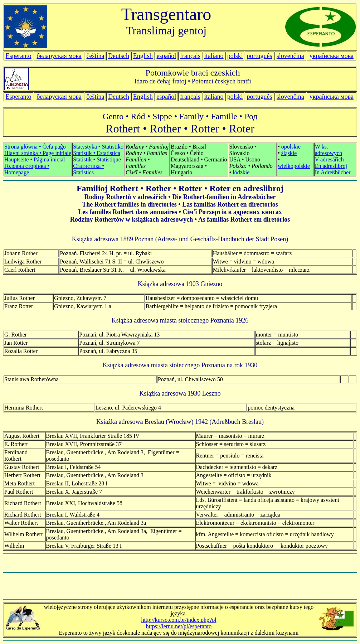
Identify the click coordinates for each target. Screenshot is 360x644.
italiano (214, 56)
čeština (96, 56)
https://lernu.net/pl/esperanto (179, 626)
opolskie (291, 147)
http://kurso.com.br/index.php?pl (179, 620)
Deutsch (119, 56)
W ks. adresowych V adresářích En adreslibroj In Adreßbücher (333, 159)
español (166, 56)
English (143, 56)
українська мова (332, 56)
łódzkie (241, 172)
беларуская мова (59, 56)
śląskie (289, 153)
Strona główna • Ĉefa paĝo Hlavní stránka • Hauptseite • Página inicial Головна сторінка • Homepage (38, 159)
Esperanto (19, 56)
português (259, 56)
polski (235, 97)
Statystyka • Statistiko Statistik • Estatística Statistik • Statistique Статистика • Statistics (98, 159)
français (190, 97)
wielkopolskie (294, 166)
